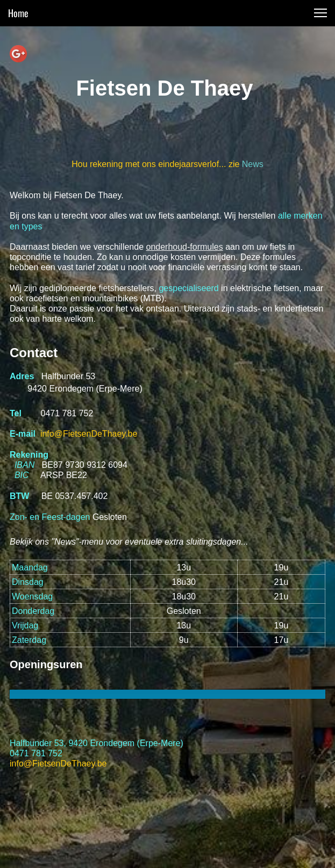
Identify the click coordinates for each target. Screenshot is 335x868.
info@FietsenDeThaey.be (89, 434)
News (253, 164)
